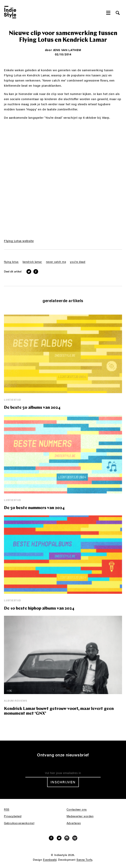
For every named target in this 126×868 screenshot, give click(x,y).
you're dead (78, 262)
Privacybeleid (13, 816)
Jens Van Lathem (67, 50)
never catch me (56, 262)
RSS (7, 809)
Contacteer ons (77, 809)
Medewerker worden (80, 816)
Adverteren (74, 823)
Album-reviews (15, 701)
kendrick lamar (32, 262)
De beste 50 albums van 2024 (32, 408)
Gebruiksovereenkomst (19, 823)
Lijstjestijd (13, 400)
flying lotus (11, 262)
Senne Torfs (84, 860)
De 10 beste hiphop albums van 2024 (39, 609)
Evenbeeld (50, 860)
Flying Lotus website (19, 241)
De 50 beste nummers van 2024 (34, 508)
